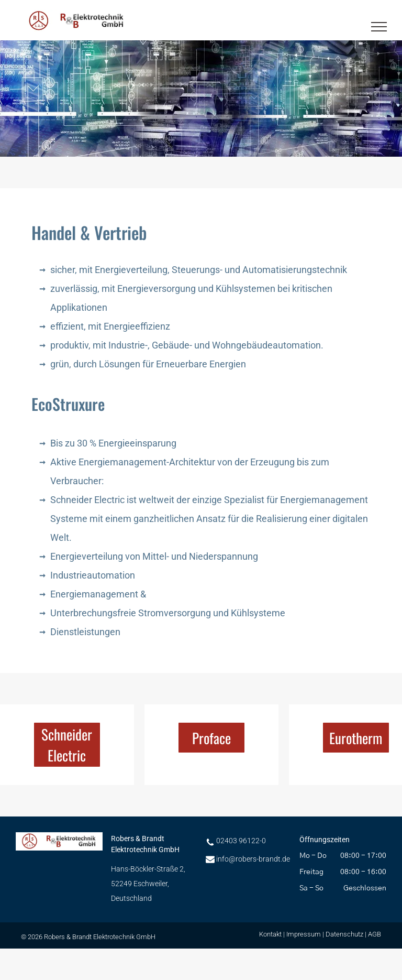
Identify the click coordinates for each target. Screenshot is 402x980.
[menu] (379, 27)
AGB (375, 934)
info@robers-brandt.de (253, 859)
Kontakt (270, 934)
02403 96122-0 (241, 841)
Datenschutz (344, 934)
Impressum (304, 934)
